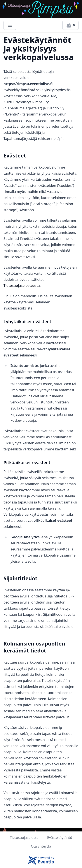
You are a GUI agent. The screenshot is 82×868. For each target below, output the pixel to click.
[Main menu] (10, 25)
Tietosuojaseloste (24, 838)
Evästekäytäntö (60, 838)
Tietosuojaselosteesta (22, 286)
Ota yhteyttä (41, 846)
